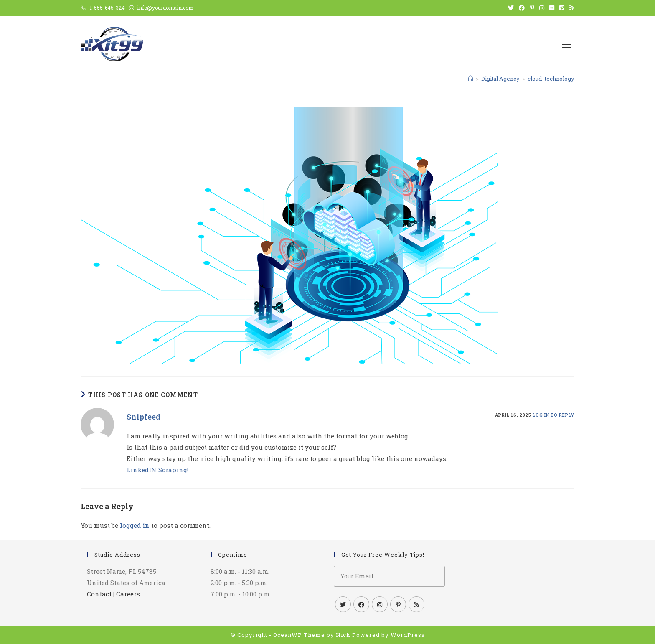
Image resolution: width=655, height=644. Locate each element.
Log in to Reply (553, 415)
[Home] (471, 79)
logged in (135, 525)
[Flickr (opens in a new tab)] (552, 8)
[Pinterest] (398, 604)
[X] (343, 604)
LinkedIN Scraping (157, 470)
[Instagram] (380, 604)
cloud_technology (551, 79)
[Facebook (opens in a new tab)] (522, 8)
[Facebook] (361, 604)
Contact (99, 594)
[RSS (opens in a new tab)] (571, 8)
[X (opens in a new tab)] (511, 8)
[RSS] (416, 604)
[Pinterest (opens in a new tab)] (532, 8)
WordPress (408, 635)
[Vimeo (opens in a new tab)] (562, 8)
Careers (128, 594)
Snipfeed (143, 417)
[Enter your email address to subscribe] (389, 576)
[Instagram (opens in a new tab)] (542, 8)
